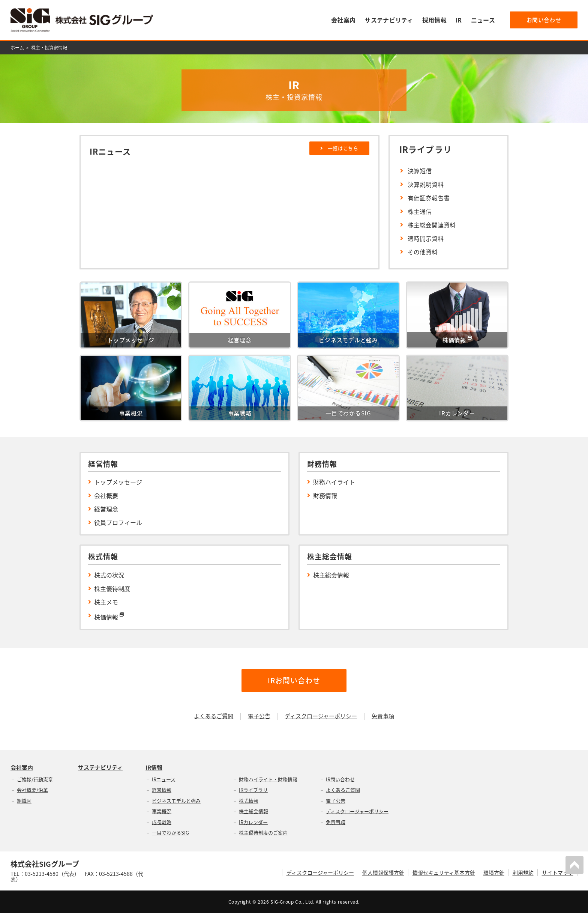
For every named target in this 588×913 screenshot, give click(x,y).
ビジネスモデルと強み (176, 801)
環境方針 (494, 872)
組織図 (24, 801)
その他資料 (423, 252)
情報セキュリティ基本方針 (444, 872)
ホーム (17, 48)
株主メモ (106, 602)
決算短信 (420, 171)
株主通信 (420, 211)
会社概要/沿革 (32, 790)
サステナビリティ (389, 20)
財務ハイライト (334, 482)
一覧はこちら (339, 148)
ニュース (483, 20)
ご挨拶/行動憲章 (35, 779)
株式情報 (249, 801)
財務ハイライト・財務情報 (268, 779)
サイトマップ (558, 872)
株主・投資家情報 (49, 48)
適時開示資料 (426, 238)
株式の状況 (109, 575)
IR (459, 20)
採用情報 (434, 20)
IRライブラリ (253, 790)
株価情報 (109, 616)
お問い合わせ (544, 20)
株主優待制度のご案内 (263, 833)
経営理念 (106, 509)
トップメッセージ (118, 482)
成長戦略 (162, 822)
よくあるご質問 (214, 716)
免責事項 (383, 716)
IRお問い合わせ (294, 680)
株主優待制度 (112, 588)
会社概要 (106, 495)
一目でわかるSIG (170, 833)
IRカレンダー (253, 822)
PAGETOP (574, 865)
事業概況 (162, 811)
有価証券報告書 (429, 198)
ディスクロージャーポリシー (321, 716)
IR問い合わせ (340, 779)
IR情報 (154, 768)
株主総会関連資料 (432, 225)
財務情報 (325, 495)
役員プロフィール (118, 522)
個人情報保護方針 (383, 872)
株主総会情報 (331, 575)
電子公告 (259, 716)
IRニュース (164, 779)
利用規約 (523, 872)
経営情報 (162, 790)
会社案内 (343, 20)
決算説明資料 (426, 184)
